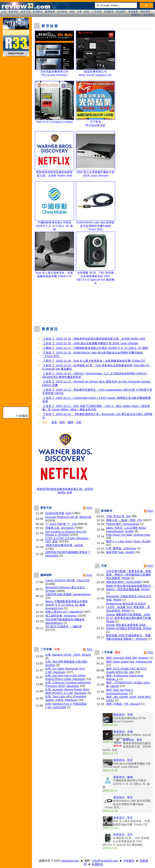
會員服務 (133, 12)
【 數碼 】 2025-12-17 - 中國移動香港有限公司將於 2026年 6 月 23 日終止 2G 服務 (95, 348)
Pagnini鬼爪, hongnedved (123, 524)
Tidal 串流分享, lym (118, 516)
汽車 (79, 12)
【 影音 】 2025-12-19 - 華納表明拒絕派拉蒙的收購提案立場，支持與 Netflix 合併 (94, 339)
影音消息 (13, 12)
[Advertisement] (94, 303)
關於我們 (145, 12)
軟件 (62, 422)
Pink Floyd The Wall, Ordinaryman (128, 535)
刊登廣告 (129, 861)
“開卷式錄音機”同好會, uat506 (64, 545)
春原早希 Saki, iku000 (120, 552)
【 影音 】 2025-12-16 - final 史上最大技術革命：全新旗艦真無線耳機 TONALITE (94, 361)
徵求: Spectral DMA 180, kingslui (127, 658)
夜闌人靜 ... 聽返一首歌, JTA (124, 520)
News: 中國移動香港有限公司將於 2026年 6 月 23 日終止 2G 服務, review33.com (67, 605)
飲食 (87, 12)
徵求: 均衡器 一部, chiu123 (123, 704)
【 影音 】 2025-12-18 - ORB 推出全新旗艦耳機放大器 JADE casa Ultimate (90, 343)
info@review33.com (105, 861)
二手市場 (96, 12)
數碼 (71, 422)
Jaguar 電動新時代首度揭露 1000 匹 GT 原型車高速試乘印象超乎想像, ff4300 (129, 618)
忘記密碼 (148, 15)
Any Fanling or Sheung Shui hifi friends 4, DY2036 (66, 533)
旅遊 (72, 12)
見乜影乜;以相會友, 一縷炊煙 (63, 626)
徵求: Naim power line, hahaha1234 (129, 662)
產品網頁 (121, 12)
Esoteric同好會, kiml (58, 513)
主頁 (4, 12)
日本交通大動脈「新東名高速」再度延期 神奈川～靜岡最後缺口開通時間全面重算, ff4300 (129, 575)
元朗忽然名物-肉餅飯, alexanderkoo (68, 594)
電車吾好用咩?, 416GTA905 (124, 582)
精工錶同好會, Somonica (61, 616)
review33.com (70, 861)
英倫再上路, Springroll (60, 528)
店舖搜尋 (109, 12)
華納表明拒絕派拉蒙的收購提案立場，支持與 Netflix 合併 (65, 489)
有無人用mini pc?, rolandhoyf (64, 612)
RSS (90, 508)
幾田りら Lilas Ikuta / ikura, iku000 (128, 541)
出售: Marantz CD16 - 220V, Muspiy (68, 655)
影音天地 (26, 12)
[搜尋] (116, 5)
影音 (54, 422)
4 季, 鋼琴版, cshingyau (121, 548)
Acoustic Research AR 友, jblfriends (68, 517)
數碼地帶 (50, 12)
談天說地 (62, 12)
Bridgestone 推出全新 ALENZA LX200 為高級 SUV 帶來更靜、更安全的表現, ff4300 (128, 607)
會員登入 (136, 15)
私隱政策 (97, 864)
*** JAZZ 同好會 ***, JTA (61, 524)
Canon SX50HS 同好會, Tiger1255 (68, 580)
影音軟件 (38, 12)
